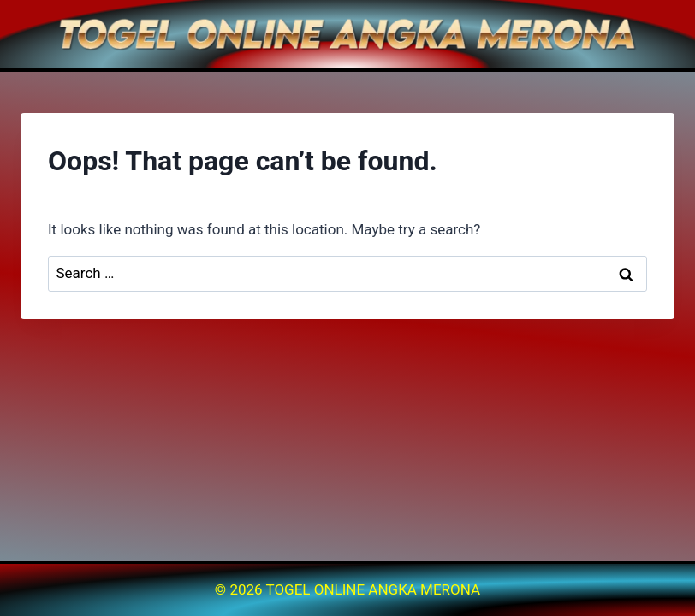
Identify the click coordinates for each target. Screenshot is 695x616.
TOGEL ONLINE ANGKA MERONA (374, 589)
